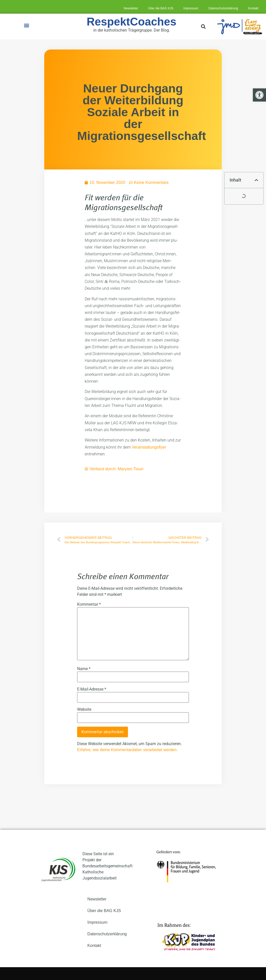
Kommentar (89, 604)
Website (84, 709)
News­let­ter (131, 8)
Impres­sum (191, 8)
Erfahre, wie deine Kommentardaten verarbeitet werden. (127, 750)
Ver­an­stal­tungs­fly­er (149, 447)
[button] (27, 25)
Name (84, 669)
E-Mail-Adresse (92, 689)
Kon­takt (253, 8)
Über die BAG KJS (161, 8)
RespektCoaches (132, 22)
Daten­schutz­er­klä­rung (223, 8)
